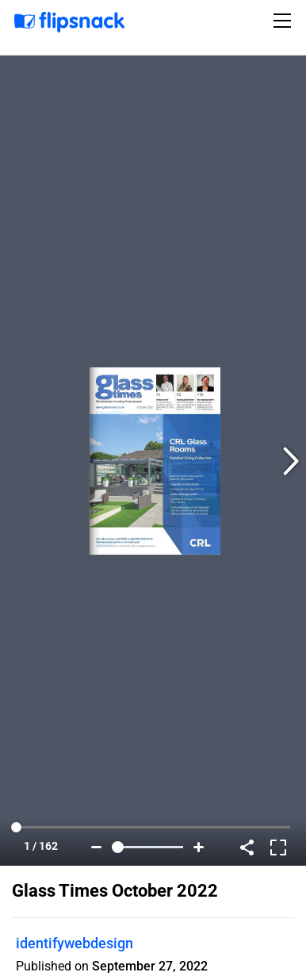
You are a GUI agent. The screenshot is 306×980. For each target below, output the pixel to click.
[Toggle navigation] (285, 21)
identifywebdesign (75, 943)
